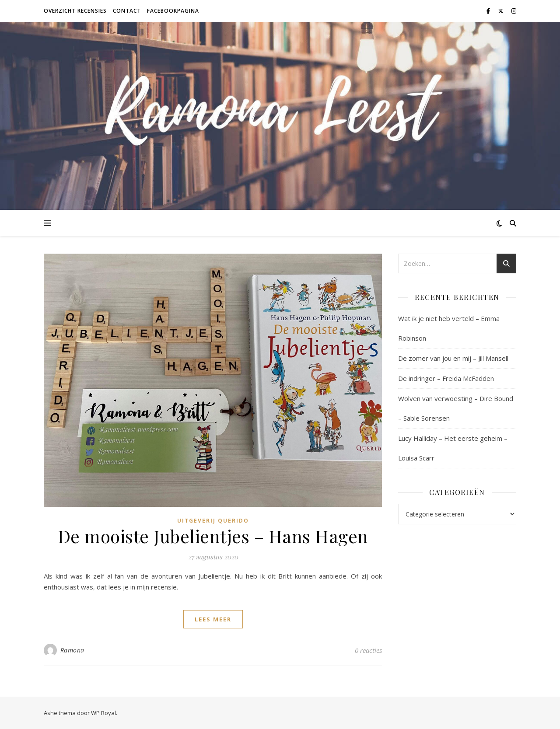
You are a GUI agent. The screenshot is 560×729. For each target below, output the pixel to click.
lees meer (213, 619)
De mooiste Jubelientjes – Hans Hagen (213, 536)
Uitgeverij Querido (213, 521)
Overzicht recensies (75, 11)
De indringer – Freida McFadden (446, 378)
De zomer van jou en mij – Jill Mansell (453, 358)
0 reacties (368, 650)
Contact (127, 11)
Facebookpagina (173, 11)
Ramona (72, 650)
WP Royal (103, 713)
